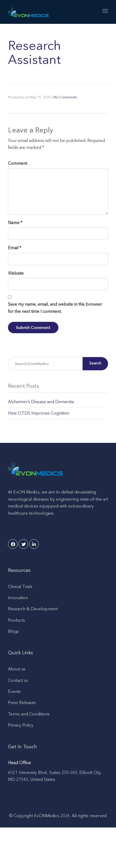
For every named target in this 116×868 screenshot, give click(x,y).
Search (95, 364)
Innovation (18, 598)
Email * (15, 248)
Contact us (18, 681)
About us (17, 669)
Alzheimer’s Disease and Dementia (41, 402)
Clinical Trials (20, 587)
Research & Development (33, 609)
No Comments (65, 97)
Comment (18, 164)
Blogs (13, 632)
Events (14, 692)
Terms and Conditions (29, 714)
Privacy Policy (21, 725)
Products (16, 621)
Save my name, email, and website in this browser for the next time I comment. (55, 308)
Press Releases (22, 703)
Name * (15, 223)
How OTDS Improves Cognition (39, 413)
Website (16, 274)
